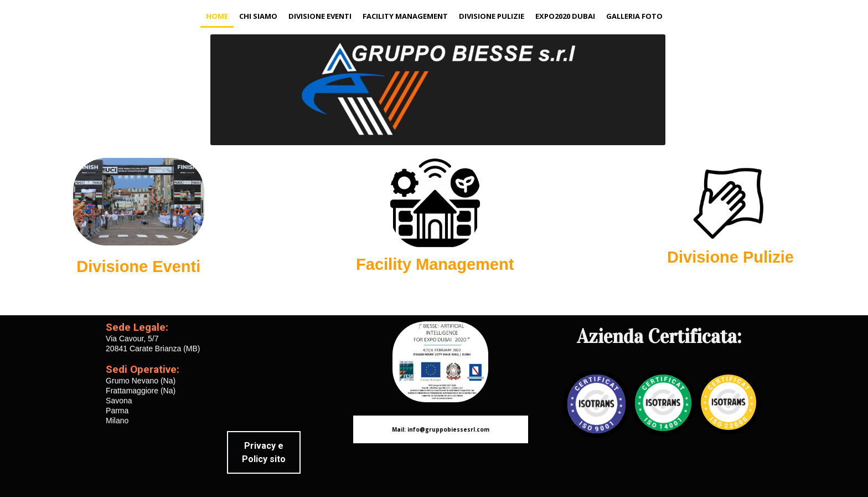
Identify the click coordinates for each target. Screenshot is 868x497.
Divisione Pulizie (492, 16)
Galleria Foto (634, 16)
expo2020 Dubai (565, 16)
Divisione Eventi (320, 16)
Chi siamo (258, 16)
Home (217, 16)
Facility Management (405, 16)
